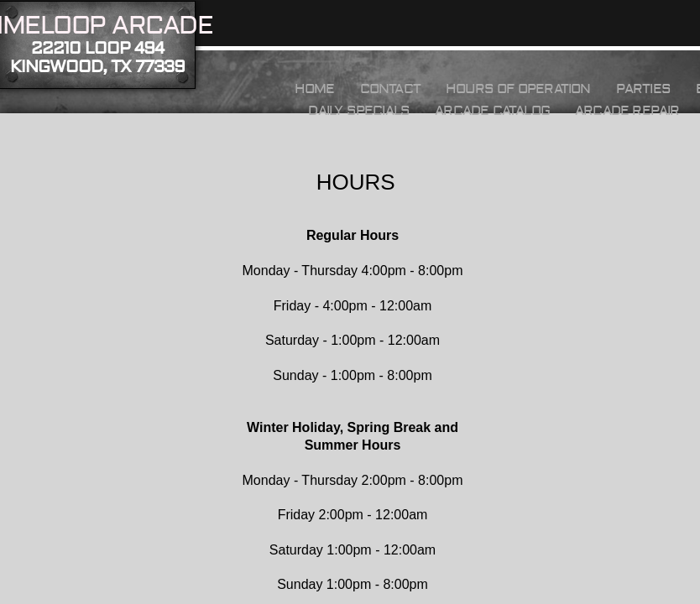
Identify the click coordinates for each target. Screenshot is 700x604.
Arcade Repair (627, 111)
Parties (643, 89)
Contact (390, 89)
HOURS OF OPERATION (518, 89)
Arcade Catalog (492, 111)
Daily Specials (359, 111)
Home (315, 89)
